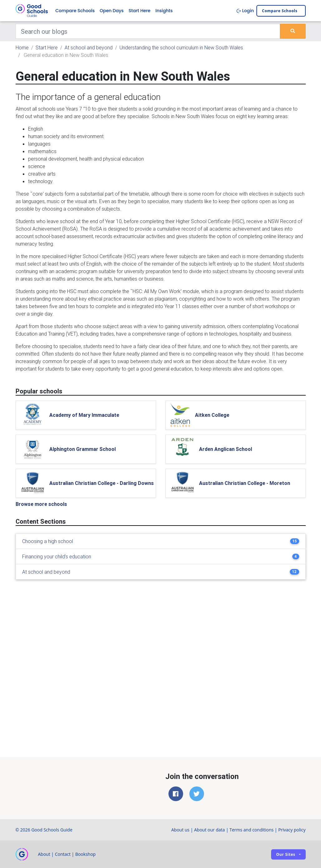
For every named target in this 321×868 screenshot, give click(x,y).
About (44, 854)
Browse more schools (41, 504)
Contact (63, 854)
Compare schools (280, 11)
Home (22, 47)
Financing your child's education (57, 556)
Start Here (139, 11)
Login (245, 11)
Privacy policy (292, 830)
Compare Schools (75, 11)
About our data (209, 830)
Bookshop (85, 854)
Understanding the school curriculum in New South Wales (181, 47)
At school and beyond (89, 47)
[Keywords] (148, 31)
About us (180, 830)
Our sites (286, 854)
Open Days (112, 11)
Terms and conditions (252, 830)
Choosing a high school (48, 541)
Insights (164, 11)
